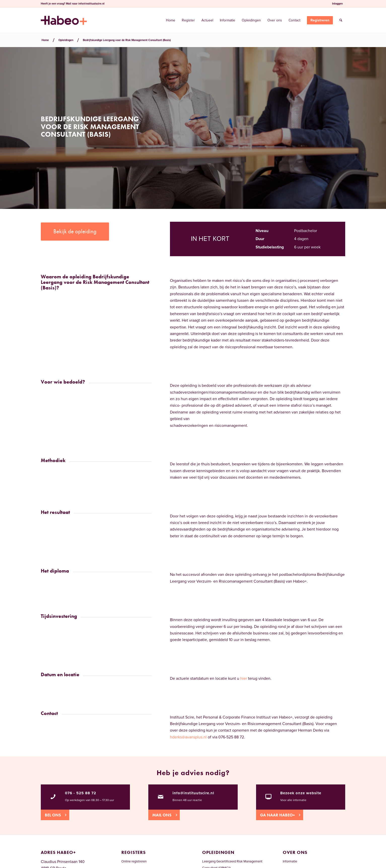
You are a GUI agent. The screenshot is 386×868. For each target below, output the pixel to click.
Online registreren (134, 861)
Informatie (290, 861)
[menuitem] (338, 4)
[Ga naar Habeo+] (280, 815)
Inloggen (337, 4)
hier (244, 678)
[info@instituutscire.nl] (161, 797)
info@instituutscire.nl (91, 4)
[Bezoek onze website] (268, 797)
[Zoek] (341, 20)
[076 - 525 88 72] (53, 797)
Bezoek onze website (301, 793)
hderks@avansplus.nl (188, 737)
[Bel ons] (55, 815)
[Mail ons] (164, 815)
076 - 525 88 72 (81, 793)
